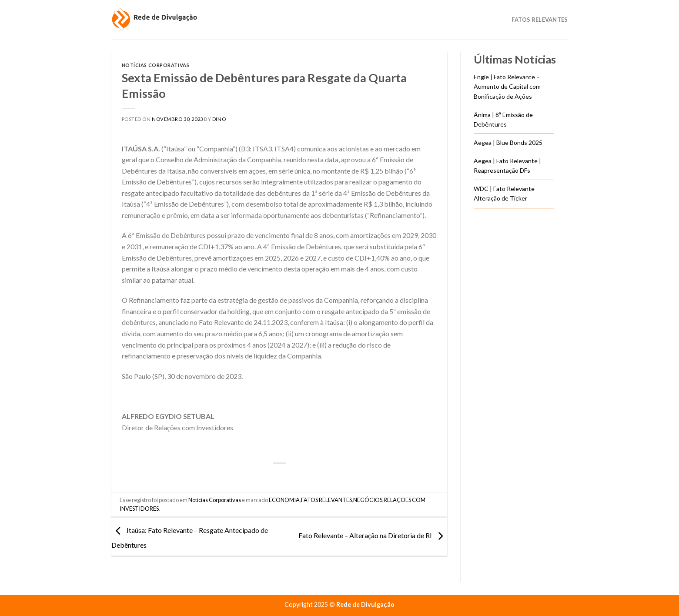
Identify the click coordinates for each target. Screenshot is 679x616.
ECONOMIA (284, 500)
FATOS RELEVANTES (326, 500)
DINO (219, 119)
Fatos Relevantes (540, 20)
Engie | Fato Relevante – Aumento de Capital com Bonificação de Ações (507, 87)
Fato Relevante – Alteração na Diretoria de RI (373, 536)
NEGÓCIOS (368, 500)
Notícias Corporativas (156, 65)
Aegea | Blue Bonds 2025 (508, 142)
